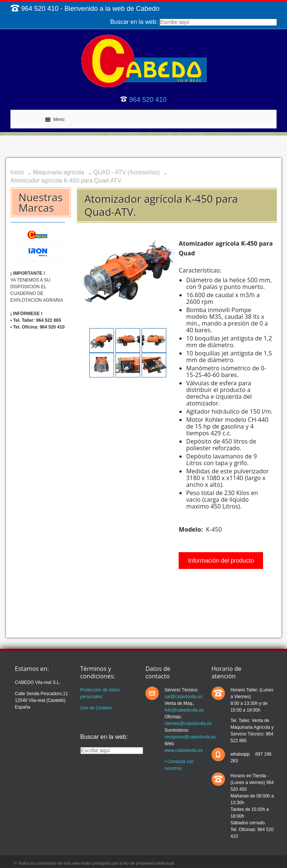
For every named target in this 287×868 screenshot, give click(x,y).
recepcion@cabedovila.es (190, 737)
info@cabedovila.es (184, 710)
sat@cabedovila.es (183, 697)
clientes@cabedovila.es (188, 724)
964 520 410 (148, 100)
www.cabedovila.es (183, 750)
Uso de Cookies (96, 708)
